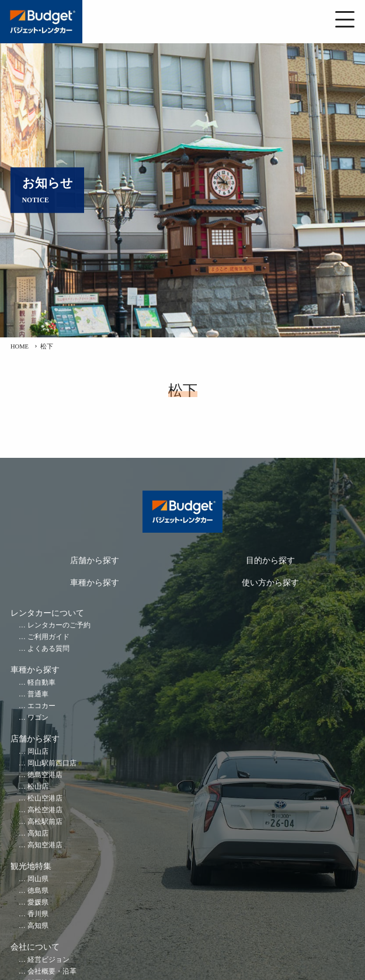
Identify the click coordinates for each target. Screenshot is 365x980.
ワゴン (38, 718)
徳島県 (38, 891)
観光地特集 (31, 866)
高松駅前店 (45, 822)
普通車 (38, 694)
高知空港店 (45, 845)
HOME (20, 346)
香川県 (38, 914)
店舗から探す (95, 560)
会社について (35, 947)
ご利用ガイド (48, 637)
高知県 (38, 926)
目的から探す (270, 560)
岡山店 (38, 752)
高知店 (38, 834)
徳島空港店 (45, 775)
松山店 (38, 787)
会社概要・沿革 (52, 972)
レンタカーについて (47, 613)
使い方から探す (270, 583)
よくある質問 (48, 649)
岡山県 (38, 879)
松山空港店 (45, 798)
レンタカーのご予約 (59, 625)
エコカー (41, 706)
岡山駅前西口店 (52, 763)
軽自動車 (41, 683)
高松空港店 (45, 810)
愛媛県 (38, 903)
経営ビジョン (48, 960)
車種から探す (95, 583)
